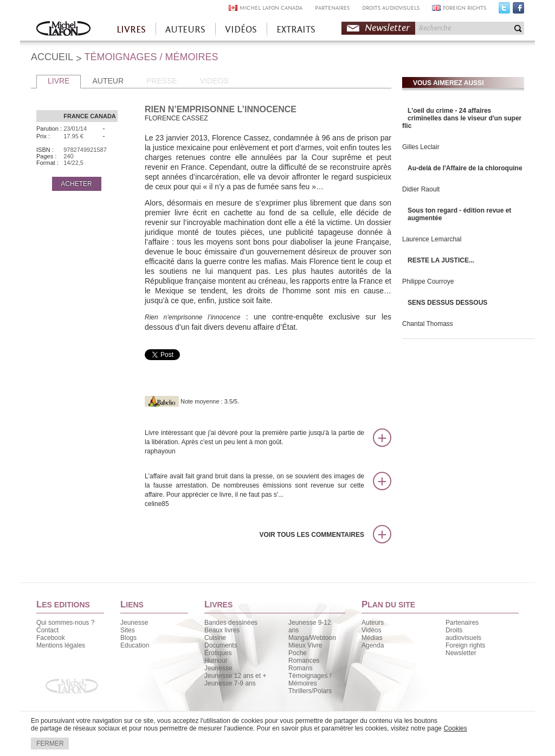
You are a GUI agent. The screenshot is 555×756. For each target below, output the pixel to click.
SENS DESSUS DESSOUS (447, 303)
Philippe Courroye (428, 281)
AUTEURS (185, 30)
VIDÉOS (241, 30)
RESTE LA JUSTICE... (441, 260)
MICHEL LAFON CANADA (271, 8)
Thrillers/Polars (310, 691)
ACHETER (76, 184)
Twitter (504, 10)
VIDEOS (214, 81)
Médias (372, 638)
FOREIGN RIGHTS (464, 8)
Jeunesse (134, 623)
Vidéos (371, 630)
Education (135, 645)
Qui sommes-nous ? (65, 623)
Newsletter (387, 28)
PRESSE (162, 81)
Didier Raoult (421, 189)
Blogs (128, 638)
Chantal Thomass (428, 324)
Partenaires (462, 623)
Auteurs (373, 623)
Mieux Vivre (305, 645)
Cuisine (215, 638)
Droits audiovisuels (463, 634)
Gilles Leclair (421, 147)
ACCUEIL (52, 57)
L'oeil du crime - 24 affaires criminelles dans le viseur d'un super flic (462, 118)
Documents (221, 645)
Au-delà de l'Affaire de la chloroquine (465, 168)
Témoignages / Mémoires (310, 680)
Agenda (373, 645)
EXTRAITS (296, 30)
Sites (128, 630)
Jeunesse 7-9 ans (230, 683)
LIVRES (131, 30)
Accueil (63, 30)
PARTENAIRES (332, 8)
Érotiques (218, 653)
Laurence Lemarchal (432, 239)
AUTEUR (108, 81)
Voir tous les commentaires (312, 535)
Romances (304, 661)
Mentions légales (61, 645)
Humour (216, 661)
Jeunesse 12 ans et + (235, 676)
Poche (298, 653)
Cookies (455, 728)
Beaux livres (222, 630)
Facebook (518, 10)
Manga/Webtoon (312, 638)
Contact (47, 630)
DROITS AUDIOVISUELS (391, 8)
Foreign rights (465, 645)
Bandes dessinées (231, 623)
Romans (301, 668)
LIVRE (59, 81)
